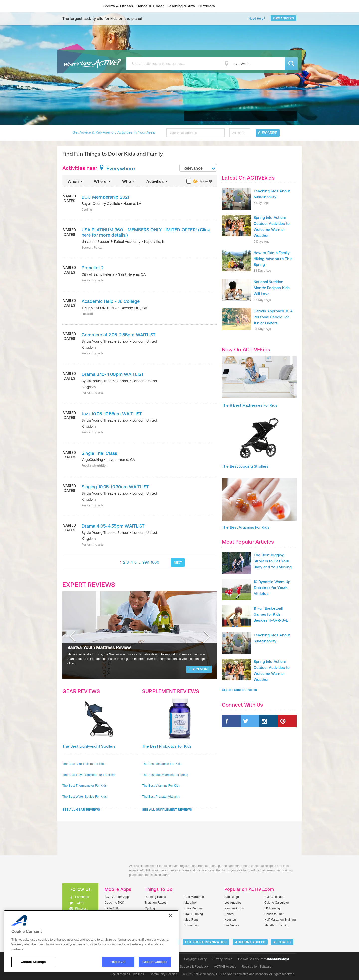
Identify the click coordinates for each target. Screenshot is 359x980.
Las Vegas (232, 925)
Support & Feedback (194, 967)
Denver (229, 914)
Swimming (192, 925)
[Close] (171, 915)
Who (129, 181)
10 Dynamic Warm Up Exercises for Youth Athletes (272, 588)
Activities (157, 181)
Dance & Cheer (150, 6)
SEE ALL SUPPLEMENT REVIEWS (167, 810)
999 (146, 562)
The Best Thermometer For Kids (85, 786)
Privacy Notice (222, 959)
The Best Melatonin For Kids (162, 764)
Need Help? (257, 19)
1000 (155, 562)
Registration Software (257, 967)
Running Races (155, 897)
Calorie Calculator (277, 903)
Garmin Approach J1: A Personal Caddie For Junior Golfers (273, 317)
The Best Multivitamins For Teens (165, 775)
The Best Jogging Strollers (245, 466)
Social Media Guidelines (127, 974)
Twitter (80, 903)
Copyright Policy (195, 959)
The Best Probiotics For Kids (167, 746)
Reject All (118, 962)
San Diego (232, 897)
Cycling (150, 908)
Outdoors (207, 6)
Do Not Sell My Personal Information (263, 959)
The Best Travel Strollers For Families (89, 775)
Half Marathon (194, 897)
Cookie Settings (278, 959)
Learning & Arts (181, 6)
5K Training (272, 908)
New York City (234, 908)
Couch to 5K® (114, 903)
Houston (230, 920)
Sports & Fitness (118, 6)
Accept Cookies (155, 962)
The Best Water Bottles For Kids (85, 797)
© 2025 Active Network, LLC (202, 974)
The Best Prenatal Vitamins (161, 797)
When (76, 181)
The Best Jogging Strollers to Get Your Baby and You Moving (273, 561)
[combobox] (198, 168)
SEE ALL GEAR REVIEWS (81, 810)
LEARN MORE (199, 669)
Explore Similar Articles (239, 690)
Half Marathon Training (280, 920)
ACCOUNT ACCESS (250, 942)
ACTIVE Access (225, 967)
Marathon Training (277, 925)
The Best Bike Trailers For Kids (84, 764)
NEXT (178, 562)
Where (103, 181)
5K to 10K (112, 908)
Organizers (284, 18)
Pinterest (81, 909)
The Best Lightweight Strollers (89, 746)
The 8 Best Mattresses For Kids (250, 405)
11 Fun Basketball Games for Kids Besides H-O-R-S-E (271, 614)
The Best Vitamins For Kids (161, 786)
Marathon (191, 903)
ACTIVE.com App (117, 897)
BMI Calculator (274, 897)
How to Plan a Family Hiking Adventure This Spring (273, 259)
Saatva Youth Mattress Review (99, 647)
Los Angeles (233, 903)
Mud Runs (192, 920)
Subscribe (268, 133)
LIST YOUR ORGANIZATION (206, 942)
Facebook (82, 897)
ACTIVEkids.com (76, 6)
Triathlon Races (155, 903)
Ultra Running (194, 908)
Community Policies (163, 974)
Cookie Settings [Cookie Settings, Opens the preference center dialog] (33, 962)
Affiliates (282, 942)
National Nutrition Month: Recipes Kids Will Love (272, 288)
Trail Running (194, 914)
